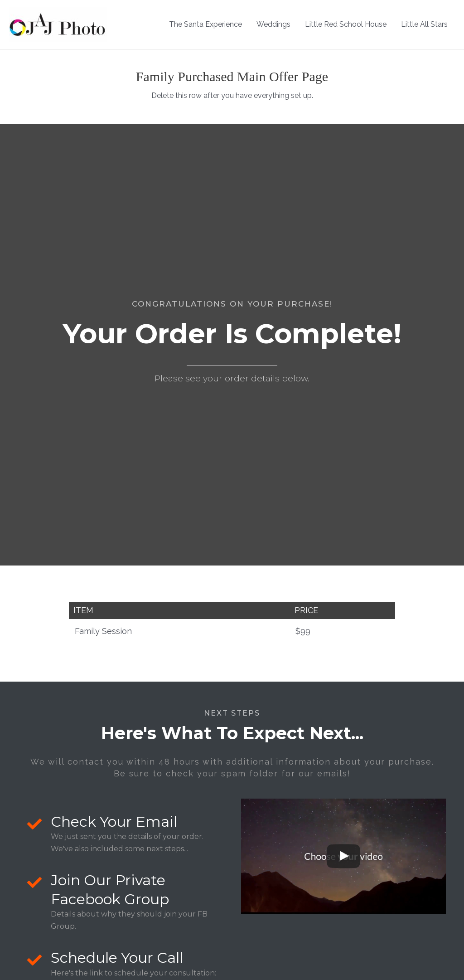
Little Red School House (346, 24)
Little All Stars (424, 24)
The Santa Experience (205, 24)
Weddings (273, 24)
